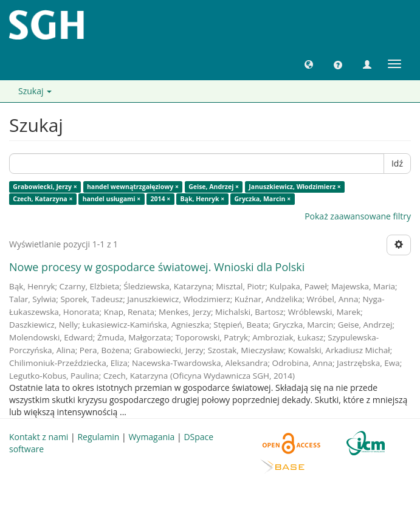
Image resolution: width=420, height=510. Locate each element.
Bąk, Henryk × (203, 199)
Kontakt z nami (39, 437)
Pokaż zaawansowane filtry (358, 216)
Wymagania (151, 437)
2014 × (161, 199)
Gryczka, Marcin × (263, 199)
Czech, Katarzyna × (43, 199)
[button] (309, 64)
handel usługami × (112, 199)
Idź (397, 163)
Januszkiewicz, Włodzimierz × (294, 187)
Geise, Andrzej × (214, 187)
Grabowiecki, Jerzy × (45, 187)
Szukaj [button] (35, 91)
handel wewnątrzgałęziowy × (133, 187)
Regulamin (98, 437)
